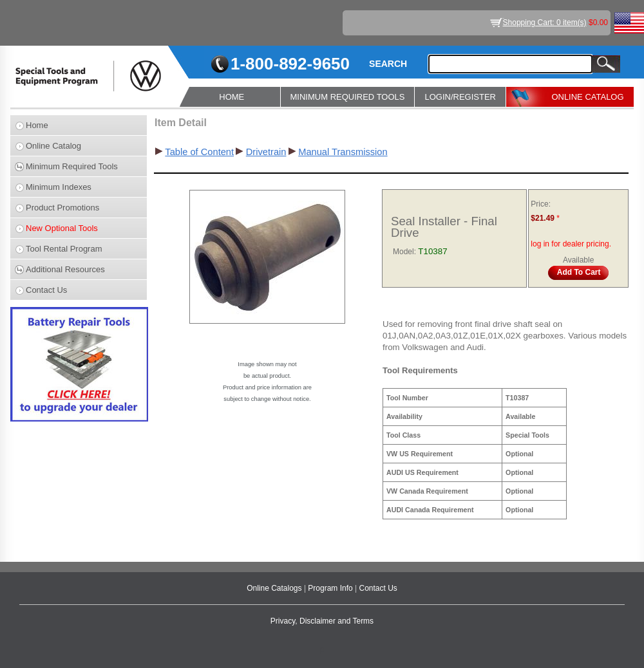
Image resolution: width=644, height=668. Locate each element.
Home (37, 125)
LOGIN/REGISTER (460, 97)
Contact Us (46, 290)
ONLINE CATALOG (587, 97)
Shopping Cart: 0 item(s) (545, 23)
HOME (232, 97)
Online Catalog (53, 146)
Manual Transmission (343, 152)
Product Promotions (62, 208)
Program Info (331, 588)
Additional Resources (65, 269)
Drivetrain (266, 152)
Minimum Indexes (59, 187)
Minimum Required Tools (72, 166)
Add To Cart (579, 272)
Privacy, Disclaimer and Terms (322, 621)
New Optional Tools (62, 228)
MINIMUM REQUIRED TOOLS (348, 97)
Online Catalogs (275, 588)
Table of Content (199, 152)
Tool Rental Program (64, 249)
